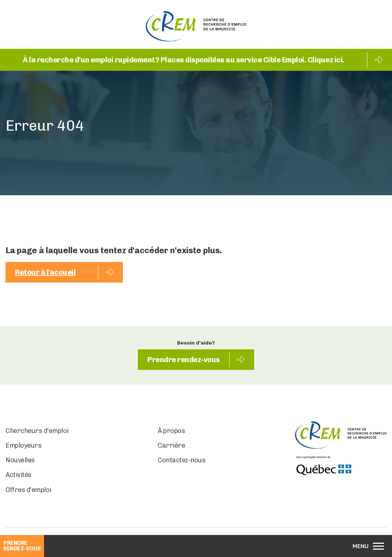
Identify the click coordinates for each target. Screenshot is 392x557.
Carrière (171, 445)
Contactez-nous (182, 460)
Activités (19, 475)
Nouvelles (20, 460)
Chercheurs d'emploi (37, 431)
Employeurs (23, 445)
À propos (171, 431)
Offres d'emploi (28, 490)
